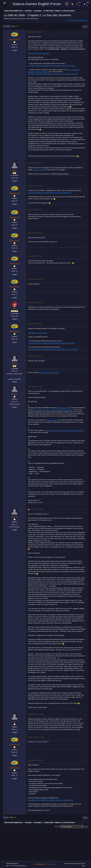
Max (14, 309)
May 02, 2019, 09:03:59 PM (35, 163)
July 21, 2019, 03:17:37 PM (35, 387)
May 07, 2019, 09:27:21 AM (35, 256)
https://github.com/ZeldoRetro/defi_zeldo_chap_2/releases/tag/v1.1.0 (50, 800)
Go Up (6, 817)
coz (15, 722)
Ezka (14, 171)
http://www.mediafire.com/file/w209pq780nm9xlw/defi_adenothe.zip (50, 193)
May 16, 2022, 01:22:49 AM (35, 760)
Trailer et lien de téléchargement (38, 53)
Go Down (7, 26)
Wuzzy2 (15, 394)
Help (83, 866)
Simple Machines (21, 866)
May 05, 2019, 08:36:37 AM (35, 210)
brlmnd (15, 364)
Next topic (83, 20)
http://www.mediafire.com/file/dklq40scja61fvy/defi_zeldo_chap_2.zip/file (51, 66)
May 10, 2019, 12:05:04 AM (35, 324)
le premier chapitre (39, 170)
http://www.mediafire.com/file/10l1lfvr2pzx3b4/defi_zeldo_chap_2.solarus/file (53, 74)
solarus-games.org (63, 408)
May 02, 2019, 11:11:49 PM (35, 186)
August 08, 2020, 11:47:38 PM (36, 714)
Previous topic (73, 20)
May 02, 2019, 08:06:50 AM (35, 32)
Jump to (57, 827)
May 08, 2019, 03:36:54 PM (35, 302)
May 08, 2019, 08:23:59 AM (35, 279)
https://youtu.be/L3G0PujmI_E (38, 333)
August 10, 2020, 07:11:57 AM (36, 737)
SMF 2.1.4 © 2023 (11, 866)
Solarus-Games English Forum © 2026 (74, 863)
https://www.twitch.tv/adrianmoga (49, 373)
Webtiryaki (15, 863)
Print (85, 26)
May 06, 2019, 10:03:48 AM (35, 233)
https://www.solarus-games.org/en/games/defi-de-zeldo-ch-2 (53, 410)
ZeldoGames (14, 40)
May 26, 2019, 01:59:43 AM (35, 356)
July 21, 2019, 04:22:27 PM (37, 509)
